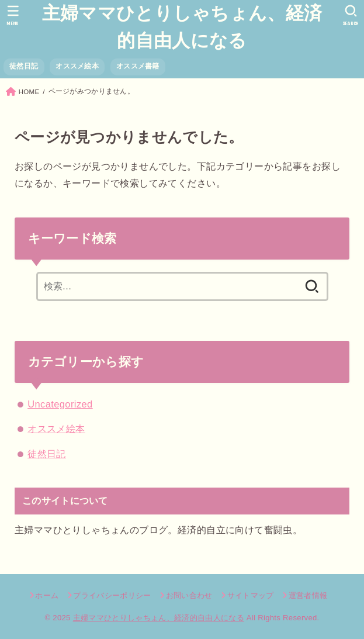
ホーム (47, 595)
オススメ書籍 (138, 66)
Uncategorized (60, 404)
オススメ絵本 (77, 66)
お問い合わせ (189, 595)
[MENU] (13, 15)
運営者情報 (308, 595)
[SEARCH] (351, 15)
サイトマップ (251, 595)
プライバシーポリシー (112, 595)
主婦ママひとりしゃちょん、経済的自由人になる (182, 27)
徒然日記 (24, 66)
